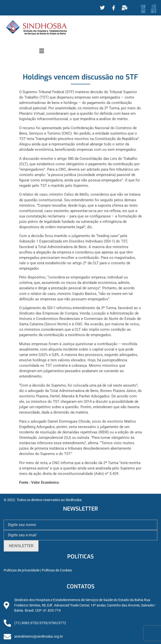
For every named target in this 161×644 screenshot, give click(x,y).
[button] (41, 51)
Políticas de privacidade (22, 570)
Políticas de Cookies (57, 570)
